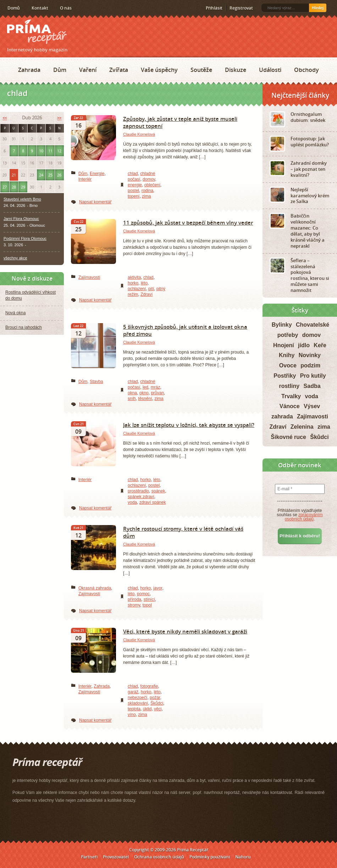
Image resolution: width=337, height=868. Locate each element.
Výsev (312, 406)
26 (59, 175)
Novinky (310, 355)
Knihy (287, 355)
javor (158, 588)
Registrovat (241, 8)
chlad (133, 174)
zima (146, 196)
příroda (134, 599)
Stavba (96, 382)
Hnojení (284, 345)
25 (50, 175)
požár (155, 698)
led (145, 387)
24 (41, 175)
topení (134, 196)
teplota (134, 709)
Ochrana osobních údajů (159, 857)
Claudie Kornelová (139, 134)
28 (14, 187)
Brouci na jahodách (24, 327)
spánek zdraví (141, 497)
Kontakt (40, 8)
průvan (157, 393)
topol (147, 605)
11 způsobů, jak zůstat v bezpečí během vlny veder (188, 222)
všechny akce (15, 258)
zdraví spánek (153, 502)
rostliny (289, 386)
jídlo (304, 345)
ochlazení (137, 289)
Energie (97, 174)
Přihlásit (214, 8)
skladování (138, 703)
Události (270, 70)
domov (149, 179)
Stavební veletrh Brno (22, 199)
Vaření (88, 70)
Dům (60, 70)
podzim (310, 365)
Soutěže (201, 70)
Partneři (89, 857)
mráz (156, 387)
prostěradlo (138, 491)
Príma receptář (37, 32)
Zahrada (29, 70)
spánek (158, 491)
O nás (66, 8)
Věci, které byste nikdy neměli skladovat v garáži (185, 631)
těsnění (145, 399)
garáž (133, 692)
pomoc (143, 594)
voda (132, 502)
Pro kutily (313, 376)
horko (133, 283)
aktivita (134, 277)
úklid (147, 709)
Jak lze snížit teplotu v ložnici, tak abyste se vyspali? (189, 425)
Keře (320, 345)
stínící (149, 599)
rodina (147, 191)
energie (135, 185)
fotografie (149, 686)
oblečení (152, 185)
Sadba (312, 386)
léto (144, 283)
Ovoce (288, 365)
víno (132, 715)
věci (158, 709)
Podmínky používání (210, 857)
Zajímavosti (89, 277)
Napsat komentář (95, 202)
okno (144, 393)
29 (23, 187)
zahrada (282, 416)
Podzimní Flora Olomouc (25, 238)
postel (133, 191)
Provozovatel (116, 857)
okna (132, 393)
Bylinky (282, 325)
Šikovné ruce (288, 437)
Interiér (85, 179)
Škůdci (157, 703)
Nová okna (15, 313)
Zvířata (119, 70)
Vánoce (290, 406)
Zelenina (302, 427)
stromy (134, 605)
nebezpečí (137, 698)
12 (59, 151)
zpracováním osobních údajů (304, 517)
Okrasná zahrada (95, 588)
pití (151, 289)
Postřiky (285, 376)
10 (41, 151)
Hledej (318, 8)
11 (50, 151)
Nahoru (243, 857)
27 (5, 187)
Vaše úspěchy (159, 70)
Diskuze (236, 70)
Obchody (306, 70)
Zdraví (147, 294)
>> (59, 118)
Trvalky (291, 396)
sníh (132, 399)
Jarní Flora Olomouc (21, 219)
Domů (14, 8)
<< (5, 118)
